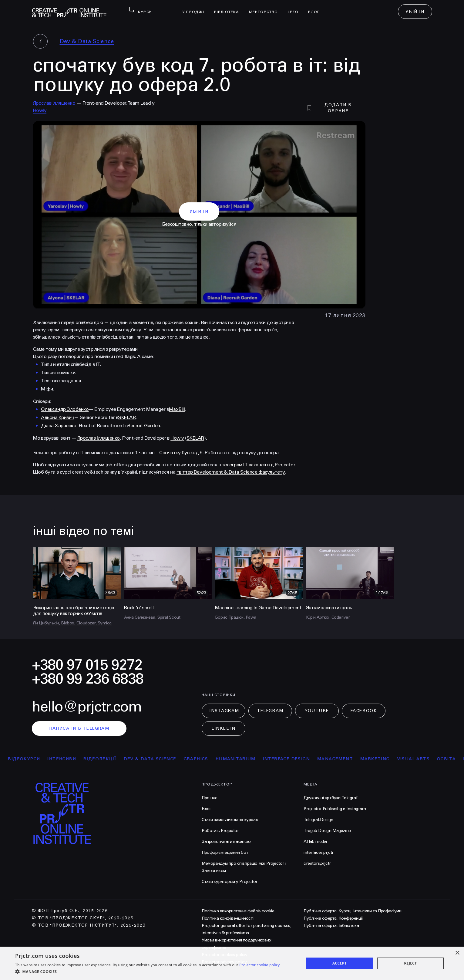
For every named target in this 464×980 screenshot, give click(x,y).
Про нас (210, 798)
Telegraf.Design (318, 820)
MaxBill (177, 409)
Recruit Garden (144, 426)
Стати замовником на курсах (230, 820)
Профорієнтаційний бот (225, 852)
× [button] (457, 953)
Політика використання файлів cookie (238, 911)
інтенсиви (85, 759)
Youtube (317, 711)
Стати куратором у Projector (230, 882)
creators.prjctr (317, 863)
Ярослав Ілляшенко (54, 103)
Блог (316, 8)
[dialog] (232, 963)
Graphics (219, 759)
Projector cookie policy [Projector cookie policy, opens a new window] (259, 965)
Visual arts (437, 759)
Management (358, 759)
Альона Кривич (57, 417)
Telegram (270, 711)
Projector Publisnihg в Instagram (335, 809)
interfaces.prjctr (319, 852)
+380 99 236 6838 (88, 679)
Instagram (224, 711)
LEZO (296, 8)
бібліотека (229, 8)
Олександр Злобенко (65, 409)
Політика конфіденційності (228, 918)
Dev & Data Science (87, 41)
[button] (147, 972)
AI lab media (315, 841)
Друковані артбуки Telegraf (330, 798)
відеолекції (123, 759)
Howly (40, 110)
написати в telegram (79, 728)
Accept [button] (340, 963)
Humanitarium (259, 759)
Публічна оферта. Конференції (333, 918)
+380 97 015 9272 (87, 665)
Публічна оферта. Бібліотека (331, 926)
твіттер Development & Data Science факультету (231, 472)
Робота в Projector (220, 831)
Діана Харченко (59, 426)
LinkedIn (223, 728)
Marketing (398, 759)
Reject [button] (410, 963)
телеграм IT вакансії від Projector (258, 465)
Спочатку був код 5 (181, 453)
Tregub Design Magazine (327, 831)
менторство (266, 8)
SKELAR (127, 417)
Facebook (364, 711)
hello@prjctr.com (87, 707)
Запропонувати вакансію (226, 841)
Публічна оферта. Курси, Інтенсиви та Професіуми (352, 911)
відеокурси (47, 759)
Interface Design (309, 759)
